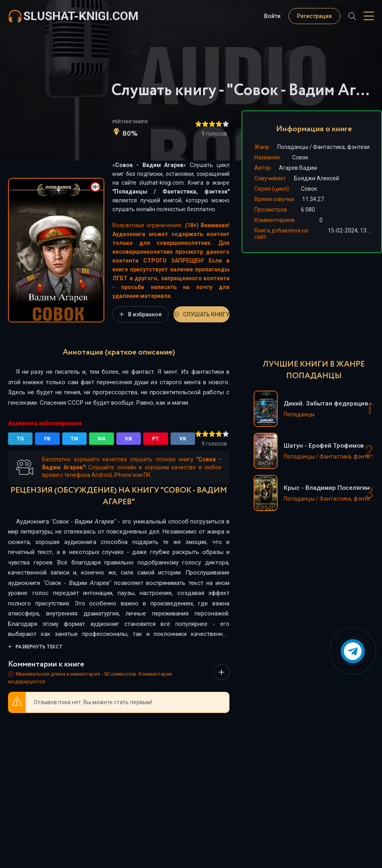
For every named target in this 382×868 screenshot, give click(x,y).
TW (74, 439)
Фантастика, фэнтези (195, 192)
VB (128, 439)
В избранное (141, 314)
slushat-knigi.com (81, 16)
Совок (309, 189)
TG (20, 439)
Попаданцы (131, 192)
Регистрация (314, 16)
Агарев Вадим (298, 168)
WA (102, 439)
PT (155, 439)
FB (47, 439)
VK (183, 439)
